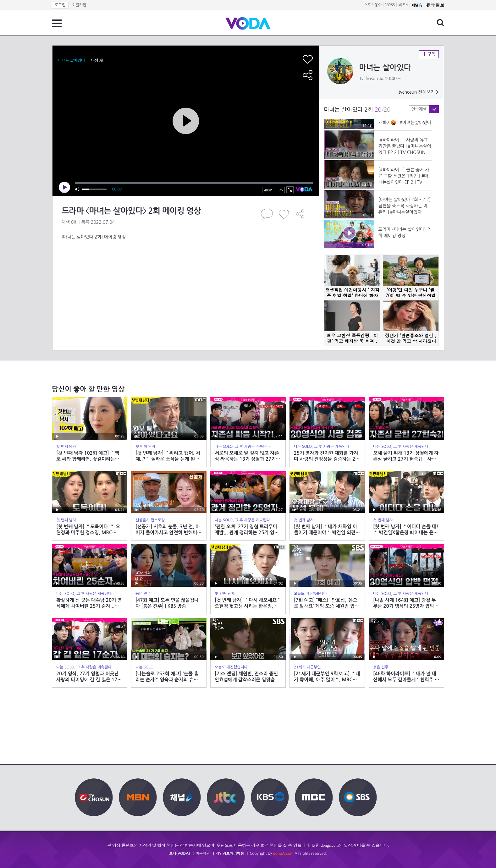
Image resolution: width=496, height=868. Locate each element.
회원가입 (79, 5)
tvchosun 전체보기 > (419, 92)
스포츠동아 (373, 5)
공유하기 (301, 214)
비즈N (403, 5)
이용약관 (203, 854)
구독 (429, 54)
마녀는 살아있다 (385, 68)
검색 (440, 23)
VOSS (390, 5)
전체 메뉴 (57, 23)
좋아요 (284, 214)
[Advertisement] (185, 265)
